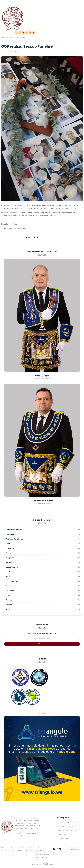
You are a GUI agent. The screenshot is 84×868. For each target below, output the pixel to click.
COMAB (69, 823)
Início (3, 37)
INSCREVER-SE (42, 644)
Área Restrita (11, 32)
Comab (8, 595)
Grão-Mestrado (63, 830)
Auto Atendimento (42, 857)
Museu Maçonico (12, 567)
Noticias (9, 605)
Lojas (8, 544)
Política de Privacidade (42, 855)
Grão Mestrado (11, 586)
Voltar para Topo (74, 849)
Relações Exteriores (64, 838)
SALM (8, 577)
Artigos (8, 609)
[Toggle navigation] (42, 2)
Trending (4, 52)
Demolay (9, 600)
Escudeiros (10, 591)
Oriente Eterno (11, 548)
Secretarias (10, 562)
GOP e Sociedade (12, 581)
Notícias (73, 830)
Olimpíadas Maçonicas (14, 530)
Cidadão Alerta (11, 534)
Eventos (5, 32)
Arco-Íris (9, 553)
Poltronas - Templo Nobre (15, 539)
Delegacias (10, 558)
